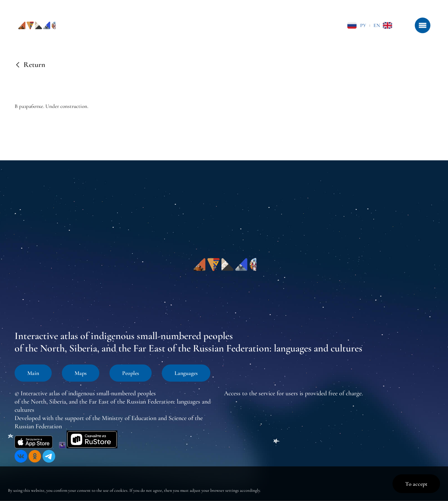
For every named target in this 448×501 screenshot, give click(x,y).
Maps (81, 373)
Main (33, 373)
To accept (416, 484)
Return (34, 65)
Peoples (131, 373)
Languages (186, 373)
